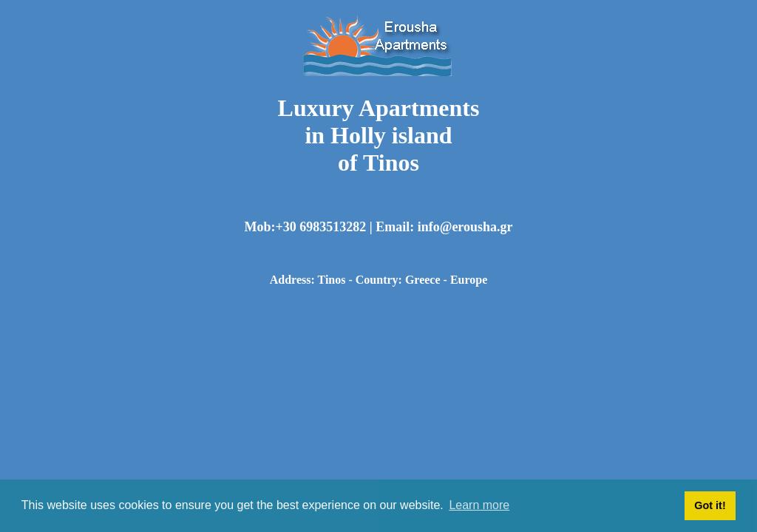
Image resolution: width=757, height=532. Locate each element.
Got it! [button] (710, 505)
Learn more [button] (479, 505)
